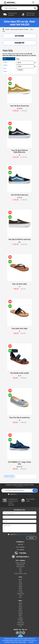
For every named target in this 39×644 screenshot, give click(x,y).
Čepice (20, 585)
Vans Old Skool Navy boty (20, 195)
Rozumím (31, 642)
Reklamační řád (20, 565)
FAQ (20, 568)
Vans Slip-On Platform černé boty (19, 239)
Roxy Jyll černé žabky (19, 284)
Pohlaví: (5, 71)
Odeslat (31, 538)
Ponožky (20, 592)
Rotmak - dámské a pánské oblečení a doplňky (17, 29)
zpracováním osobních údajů (24, 494)
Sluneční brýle (20, 594)
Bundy (20, 583)
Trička (20, 595)
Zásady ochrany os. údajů (20, 574)
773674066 (23, 553)
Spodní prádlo (20, 624)
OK (35, 491)
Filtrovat (20, 70)
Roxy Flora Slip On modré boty (19, 418)
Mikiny (20, 588)
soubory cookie (17, 640)
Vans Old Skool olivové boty (20, 106)
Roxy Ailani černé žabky (20, 329)
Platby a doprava (20, 566)
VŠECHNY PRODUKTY (9, 476)
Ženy (32, 29)
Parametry (20, 43)
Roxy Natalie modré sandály (20, 373)
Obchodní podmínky (20, 563)
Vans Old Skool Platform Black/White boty (20, 151)
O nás (20, 570)
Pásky (20, 617)
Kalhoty (20, 587)
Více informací (20, 487)
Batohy (20, 580)
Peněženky (20, 619)
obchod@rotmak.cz (23, 557)
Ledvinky (20, 614)
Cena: (5, 59)
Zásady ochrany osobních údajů (18, 642)
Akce (20, 572)
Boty (4, 31)
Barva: (5, 68)
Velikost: (5, 65)
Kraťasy (20, 612)
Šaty (20, 597)
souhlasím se (20, 494)
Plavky (20, 590)
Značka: (5, 62)
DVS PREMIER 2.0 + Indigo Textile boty (19, 463)
